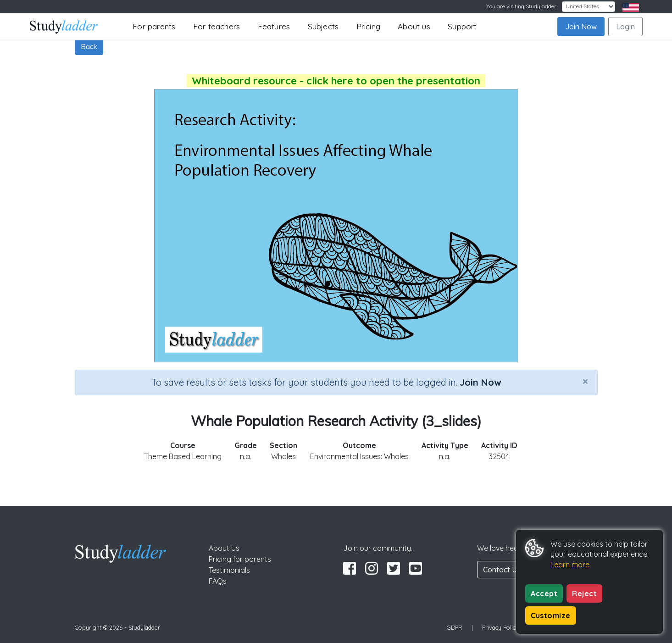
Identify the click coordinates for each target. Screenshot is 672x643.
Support (462, 26)
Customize (551, 615)
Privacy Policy (500, 627)
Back (89, 46)
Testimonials (229, 570)
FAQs (218, 581)
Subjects (323, 26)
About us (414, 26)
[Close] (585, 381)
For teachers (217, 26)
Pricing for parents (240, 559)
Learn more (570, 565)
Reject (584, 593)
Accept (544, 593)
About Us (224, 548)
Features (274, 26)
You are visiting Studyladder (521, 6)
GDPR (455, 627)
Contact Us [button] (502, 570)
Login (625, 27)
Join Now (581, 27)
